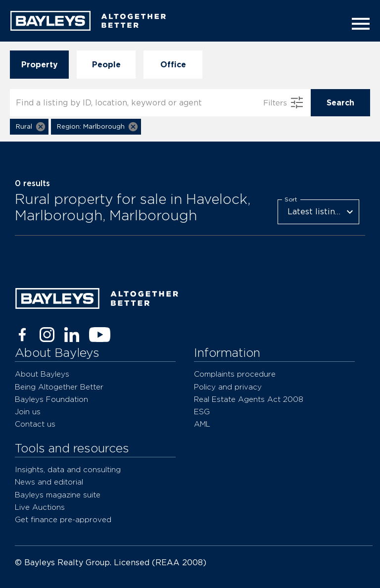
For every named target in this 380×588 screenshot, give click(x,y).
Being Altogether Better (59, 387)
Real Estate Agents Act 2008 (249, 399)
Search (340, 103)
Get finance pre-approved (63, 519)
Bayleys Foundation (51, 399)
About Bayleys (42, 374)
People (106, 65)
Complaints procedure (235, 374)
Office (173, 65)
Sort (291, 199)
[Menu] (358, 24)
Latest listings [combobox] (316, 212)
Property (39, 65)
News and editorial (49, 482)
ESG (202, 412)
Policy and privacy (228, 387)
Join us (28, 412)
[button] (29, 127)
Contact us (35, 424)
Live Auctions (40, 507)
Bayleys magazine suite (58, 495)
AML (202, 424)
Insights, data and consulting (68, 469)
